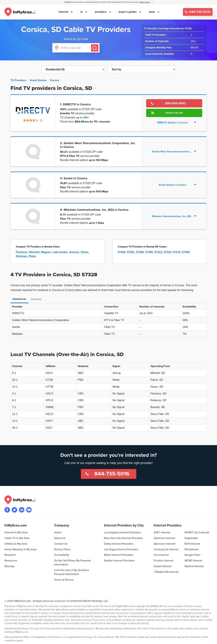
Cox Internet (161, 555)
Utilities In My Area (16, 544)
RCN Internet (192, 544)
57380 (140, 252)
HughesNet (191, 538)
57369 (186, 252)
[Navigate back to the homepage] (20, 12)
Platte (32, 256)
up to (83, 118)
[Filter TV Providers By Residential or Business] (73, 69)
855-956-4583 (176, 103)
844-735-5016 (199, 12)
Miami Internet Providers (119, 555)
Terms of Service (64, 580)
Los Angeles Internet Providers (122, 532)
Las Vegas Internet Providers (121, 549)
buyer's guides (128, 12)
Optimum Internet (164, 538)
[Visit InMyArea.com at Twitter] (14, 510)
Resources (11, 561)
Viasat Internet (162, 566)
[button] (33, 121)
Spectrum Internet (165, 544)
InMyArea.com (22, 601)
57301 (131, 252)
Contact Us (61, 544)
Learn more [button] (145, 2)
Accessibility (62, 555)
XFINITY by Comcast (197, 532)
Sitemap (9, 566)
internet (64, 12)
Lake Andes (60, 252)
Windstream (192, 549)
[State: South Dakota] (38, 80)
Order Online (174, 113)
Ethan (85, 252)
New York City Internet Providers (123, 538)
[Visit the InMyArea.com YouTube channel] (29, 510)
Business (36, 299)
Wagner (46, 252)
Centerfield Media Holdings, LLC (89, 601)
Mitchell (34, 252)
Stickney (21, 256)
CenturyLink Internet (166, 549)
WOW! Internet (193, 561)
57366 (122, 252)
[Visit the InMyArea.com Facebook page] (7, 510)
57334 (168, 252)
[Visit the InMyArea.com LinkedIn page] (22, 510)
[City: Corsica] (55, 80)
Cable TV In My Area (17, 538)
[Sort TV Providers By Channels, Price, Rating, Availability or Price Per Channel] (142, 69)
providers (101, 12)
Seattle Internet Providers (119, 561)
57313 (158, 252)
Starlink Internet (194, 566)
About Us (60, 538)
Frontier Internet (164, 561)
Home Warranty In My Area (20, 549)
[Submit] (95, 48)
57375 (177, 252)
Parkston (22, 252)
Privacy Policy (62, 549)
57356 (149, 252)
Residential (19, 299)
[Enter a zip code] (76, 48)
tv (82, 12)
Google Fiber (192, 555)
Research (10, 555)
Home (58, 532)
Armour (74, 252)
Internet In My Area (16, 532)
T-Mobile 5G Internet (166, 572)
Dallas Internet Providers (119, 544)
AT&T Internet (162, 532)
